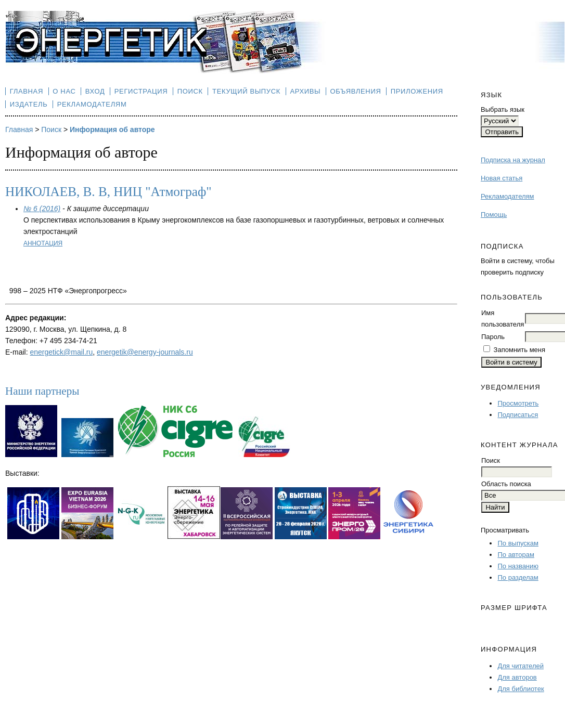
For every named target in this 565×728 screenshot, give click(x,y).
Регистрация (141, 91)
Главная (27, 91)
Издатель (29, 104)
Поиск (190, 91)
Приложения (417, 91)
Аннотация (43, 243)
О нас (64, 91)
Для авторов (517, 677)
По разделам (518, 577)
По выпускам (518, 543)
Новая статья (502, 178)
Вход (95, 91)
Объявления (356, 91)
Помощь (494, 214)
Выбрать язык (503, 109)
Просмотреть (518, 403)
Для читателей (521, 666)
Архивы (305, 91)
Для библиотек (521, 689)
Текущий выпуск (246, 91)
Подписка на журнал (513, 160)
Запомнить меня (519, 350)
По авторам (516, 555)
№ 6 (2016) (42, 209)
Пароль (493, 337)
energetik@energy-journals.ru (145, 352)
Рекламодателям (508, 196)
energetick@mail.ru (61, 352)
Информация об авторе (112, 129)
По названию (518, 566)
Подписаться (518, 415)
